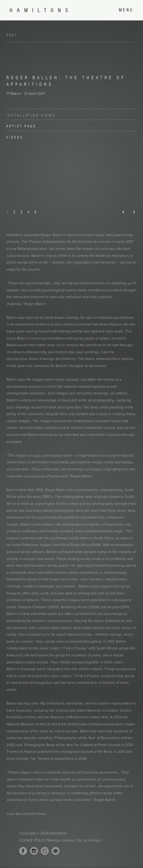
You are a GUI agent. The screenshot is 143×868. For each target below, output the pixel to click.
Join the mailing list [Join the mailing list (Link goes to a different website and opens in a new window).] (56, 851)
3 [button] (21, 212)
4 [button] (28, 212)
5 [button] (35, 212)
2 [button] (14, 212)
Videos (15, 137)
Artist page (21, 126)
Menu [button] (126, 10)
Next (131, 212)
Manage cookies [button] (61, 840)
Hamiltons (41, 10)
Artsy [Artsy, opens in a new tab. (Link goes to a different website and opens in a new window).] (45, 851)
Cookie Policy (33, 840)
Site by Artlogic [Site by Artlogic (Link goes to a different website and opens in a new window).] (89, 840)
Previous (121, 212)
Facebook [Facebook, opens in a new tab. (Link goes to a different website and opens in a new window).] (23, 851)
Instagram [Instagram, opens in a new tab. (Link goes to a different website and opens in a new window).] (34, 851)
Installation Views (31, 115)
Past (12, 35)
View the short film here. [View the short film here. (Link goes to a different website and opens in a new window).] (27, 814)
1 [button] (7, 212)
